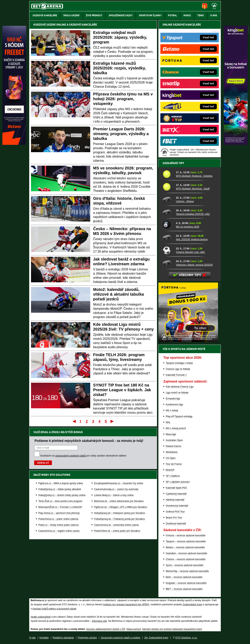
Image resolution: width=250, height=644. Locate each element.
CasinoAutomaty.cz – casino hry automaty (116, 489)
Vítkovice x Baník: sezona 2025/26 (194, 265)
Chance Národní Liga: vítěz (190, 252)
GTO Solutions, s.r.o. (186, 638)
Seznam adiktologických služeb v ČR (106, 629)
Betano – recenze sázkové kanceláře (185, 547)
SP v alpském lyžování (178, 482)
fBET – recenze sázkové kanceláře (184, 589)
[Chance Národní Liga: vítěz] (168, 250)
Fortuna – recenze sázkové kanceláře (186, 535)
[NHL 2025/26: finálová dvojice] (168, 237)
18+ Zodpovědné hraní (156, 638)
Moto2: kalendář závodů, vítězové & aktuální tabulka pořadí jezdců (119, 294)
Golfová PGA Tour (175, 512)
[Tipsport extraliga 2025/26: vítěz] (168, 212)
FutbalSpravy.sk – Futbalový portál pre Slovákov (120, 519)
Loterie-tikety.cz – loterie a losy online (114, 495)
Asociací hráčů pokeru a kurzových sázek (54, 609)
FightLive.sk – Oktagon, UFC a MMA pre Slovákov (121, 507)
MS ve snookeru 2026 (188, 227)
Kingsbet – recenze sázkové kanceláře (186, 583)
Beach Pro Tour (174, 518)
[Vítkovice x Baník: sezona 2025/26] (168, 263)
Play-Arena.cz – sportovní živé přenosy (59, 513)
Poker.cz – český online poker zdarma (58, 525)
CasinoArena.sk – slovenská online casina (116, 525)
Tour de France (174, 464)
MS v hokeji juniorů (176, 428)
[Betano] (14, 144)
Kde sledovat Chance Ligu (180, 387)
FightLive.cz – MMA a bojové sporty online (61, 483)
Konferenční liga (174, 405)
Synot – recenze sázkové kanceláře (185, 565)
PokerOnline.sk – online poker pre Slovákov (117, 531)
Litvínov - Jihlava (185, 201)
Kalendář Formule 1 (176, 375)
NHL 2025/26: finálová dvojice (192, 239)
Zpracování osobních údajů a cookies (121, 638)
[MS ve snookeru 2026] (168, 225)
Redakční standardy (63, 638)
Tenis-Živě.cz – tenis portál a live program (60, 501)
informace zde (99, 621)
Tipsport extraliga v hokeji (179, 363)
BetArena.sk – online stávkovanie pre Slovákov (119, 501)
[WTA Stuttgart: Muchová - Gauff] (168, 187)
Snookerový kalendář (177, 506)
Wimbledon (172, 452)
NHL (168, 422)
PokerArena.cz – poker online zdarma (58, 519)
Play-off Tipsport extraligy (179, 416)
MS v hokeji (172, 410)
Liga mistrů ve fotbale (177, 393)
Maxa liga (171, 434)
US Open (171, 458)
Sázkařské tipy (173, 163)
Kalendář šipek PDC (176, 488)
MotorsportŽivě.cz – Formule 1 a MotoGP (60, 507)
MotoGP (170, 470)
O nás (32, 638)
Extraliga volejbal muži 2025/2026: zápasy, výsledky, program (120, 37)
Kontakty (44, 638)
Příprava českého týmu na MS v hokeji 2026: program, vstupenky (123, 99)
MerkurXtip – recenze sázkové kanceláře (187, 571)
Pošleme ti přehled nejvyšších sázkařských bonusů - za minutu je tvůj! (89, 441)
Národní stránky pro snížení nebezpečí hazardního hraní (172, 629)
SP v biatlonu (173, 476)
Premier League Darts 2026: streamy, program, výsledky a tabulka (121, 134)
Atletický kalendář (175, 500)
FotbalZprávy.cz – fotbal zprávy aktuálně (60, 489)
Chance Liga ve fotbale (178, 369)
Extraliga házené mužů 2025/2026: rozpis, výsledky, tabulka (120, 68)
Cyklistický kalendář (176, 494)
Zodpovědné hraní (192, 605)
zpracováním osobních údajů (70, 456)
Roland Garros (173, 446)
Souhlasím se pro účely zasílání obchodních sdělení (83, 456)
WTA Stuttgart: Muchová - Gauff (193, 189)
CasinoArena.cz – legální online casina (59, 531)
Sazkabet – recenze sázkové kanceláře (187, 553)
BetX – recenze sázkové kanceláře (184, 577)
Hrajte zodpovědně (41, 617)
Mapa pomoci (134, 629)
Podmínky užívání (87, 638)
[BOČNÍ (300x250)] (188, 341)
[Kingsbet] (236, 144)
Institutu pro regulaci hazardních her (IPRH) (126, 605)
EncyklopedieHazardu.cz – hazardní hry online (119, 483)
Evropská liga (173, 399)
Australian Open (174, 440)
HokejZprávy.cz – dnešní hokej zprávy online (62, 495)
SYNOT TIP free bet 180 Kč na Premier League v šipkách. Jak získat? (122, 390)
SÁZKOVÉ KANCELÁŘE (83, 25)
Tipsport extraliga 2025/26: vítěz (193, 214)
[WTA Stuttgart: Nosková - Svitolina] (168, 174)
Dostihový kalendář (176, 524)
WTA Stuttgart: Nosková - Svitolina (194, 176)
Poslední (112, 421)
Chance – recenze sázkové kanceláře (186, 559)
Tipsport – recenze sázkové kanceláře (186, 541)
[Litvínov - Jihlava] (168, 199)
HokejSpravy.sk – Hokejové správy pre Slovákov (120, 513)
